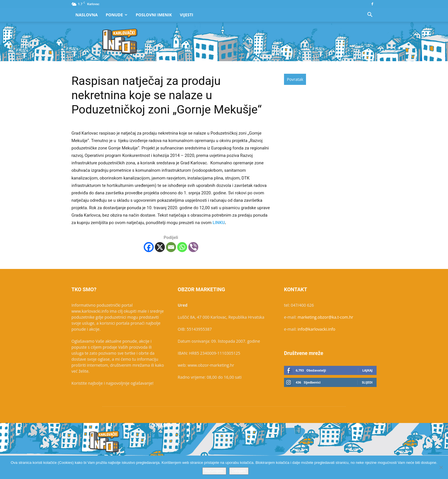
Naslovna (87, 15)
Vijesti (187, 15)
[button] (370, 15)
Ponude (117, 15)
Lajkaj (367, 370)
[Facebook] (149, 247)
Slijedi (367, 382)
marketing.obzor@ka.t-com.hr (326, 317)
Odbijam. (239, 471)
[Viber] (193, 247)
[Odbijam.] (441, 467)
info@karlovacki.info (317, 329)
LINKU (219, 223)
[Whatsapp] (182, 247)
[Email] (171, 247)
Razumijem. (214, 471)
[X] (160, 247)
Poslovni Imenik (154, 15)
